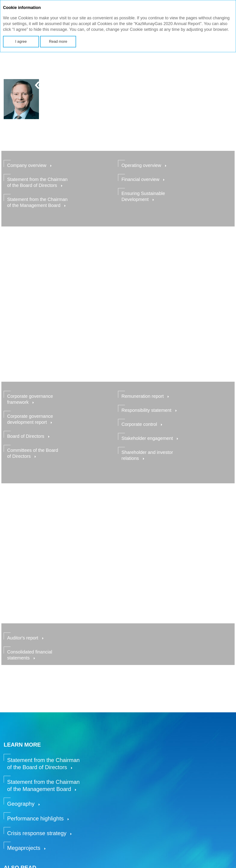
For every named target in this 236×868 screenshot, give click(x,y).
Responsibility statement (146, 410)
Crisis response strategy (37, 833)
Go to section (28, 682)
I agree (21, 42)
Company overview (27, 165)
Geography (21, 804)
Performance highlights (35, 818)
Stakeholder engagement (147, 438)
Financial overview (140, 179)
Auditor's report (23, 638)
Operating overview (141, 165)
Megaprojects (24, 848)
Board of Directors (26, 436)
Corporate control (139, 424)
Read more (58, 42)
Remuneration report (143, 396)
